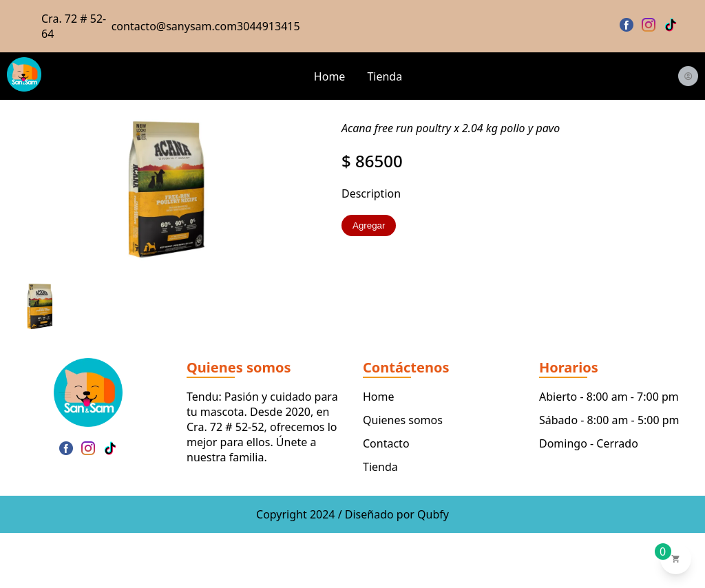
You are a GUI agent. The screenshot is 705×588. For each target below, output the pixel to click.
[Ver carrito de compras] (676, 559)
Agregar (369, 225)
